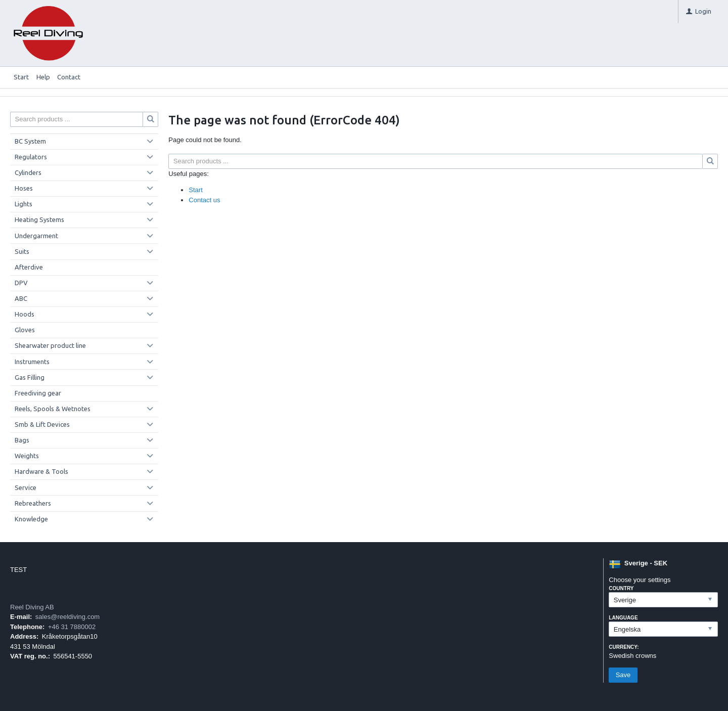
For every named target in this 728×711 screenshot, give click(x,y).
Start (21, 77)
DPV (21, 283)
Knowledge (31, 519)
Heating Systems (39, 219)
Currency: (624, 647)
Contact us (204, 200)
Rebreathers (33, 503)
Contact (69, 77)
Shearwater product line (50, 345)
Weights (27, 456)
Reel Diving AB (32, 607)
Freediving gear (38, 393)
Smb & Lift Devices (42, 424)
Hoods (25, 314)
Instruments (32, 362)
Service (26, 487)
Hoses (24, 188)
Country (621, 588)
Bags (22, 440)
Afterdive (29, 267)
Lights (24, 204)
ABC (21, 298)
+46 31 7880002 (72, 627)
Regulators (31, 157)
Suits (22, 251)
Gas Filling (30, 377)
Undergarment (36, 236)
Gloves (25, 330)
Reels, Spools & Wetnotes (53, 409)
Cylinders (28, 172)
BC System (30, 141)
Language (623, 618)
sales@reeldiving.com (67, 617)
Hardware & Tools (41, 471)
